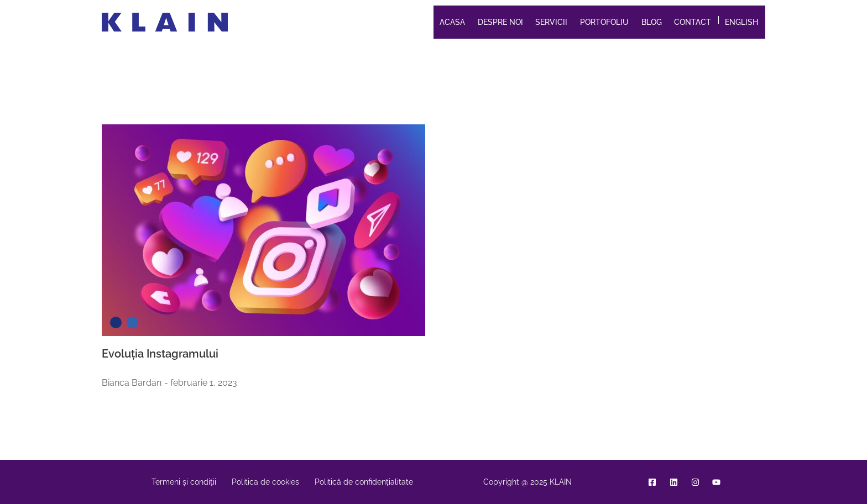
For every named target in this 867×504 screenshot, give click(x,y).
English (741, 22)
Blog (652, 22)
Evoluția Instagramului (160, 354)
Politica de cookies (265, 482)
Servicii (551, 22)
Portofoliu (604, 22)
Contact (693, 22)
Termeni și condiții (184, 482)
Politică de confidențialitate (364, 482)
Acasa (452, 22)
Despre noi (500, 22)
